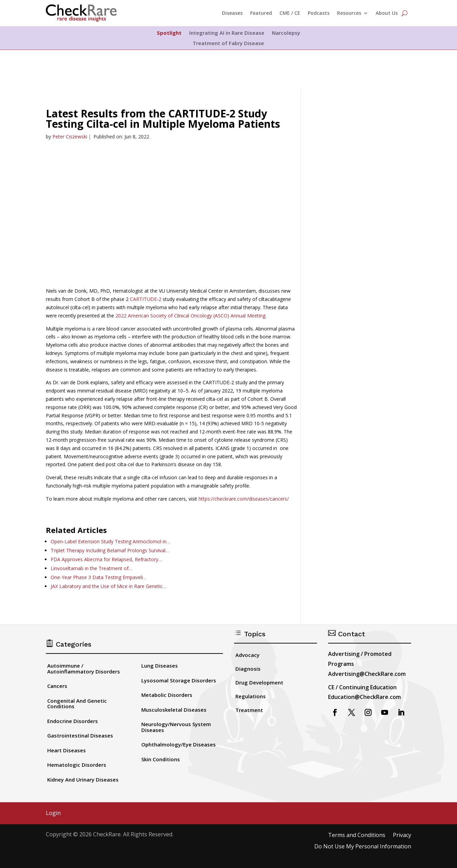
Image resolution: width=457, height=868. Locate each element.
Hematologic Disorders (77, 765)
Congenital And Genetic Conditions (77, 704)
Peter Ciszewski (70, 137)
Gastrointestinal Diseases (80, 735)
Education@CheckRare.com (364, 697)
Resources (349, 13)
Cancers (57, 686)
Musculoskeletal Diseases (174, 710)
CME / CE (290, 13)
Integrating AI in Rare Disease (227, 33)
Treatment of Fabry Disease (228, 44)
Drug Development (259, 682)
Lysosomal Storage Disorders (179, 680)
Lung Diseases (160, 666)
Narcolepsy (286, 33)
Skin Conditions (161, 759)
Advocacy (247, 655)
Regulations (251, 696)
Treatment (249, 710)
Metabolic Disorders (167, 695)
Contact (347, 634)
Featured (261, 13)
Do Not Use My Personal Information (363, 847)
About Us (387, 13)
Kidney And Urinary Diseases (83, 780)
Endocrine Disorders (73, 721)
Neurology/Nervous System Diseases (176, 727)
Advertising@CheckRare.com (367, 674)
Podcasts (319, 13)
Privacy (402, 835)
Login (53, 813)
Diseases (232, 13)
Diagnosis (248, 669)
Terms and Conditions (357, 835)
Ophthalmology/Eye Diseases (179, 744)
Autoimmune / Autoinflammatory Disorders (84, 668)
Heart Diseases (67, 750)
